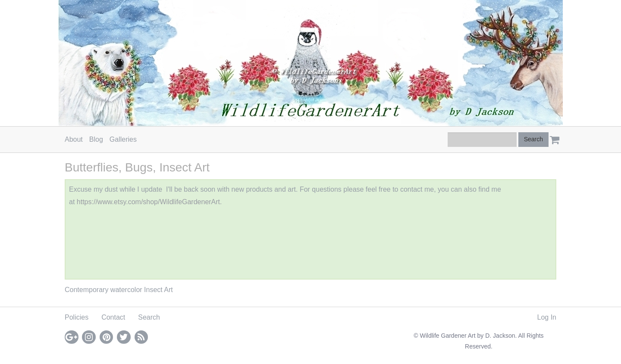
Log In (547, 317)
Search (149, 317)
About (74, 139)
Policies (77, 317)
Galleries (123, 139)
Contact (113, 317)
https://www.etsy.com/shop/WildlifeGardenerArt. (149, 202)
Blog (96, 139)
